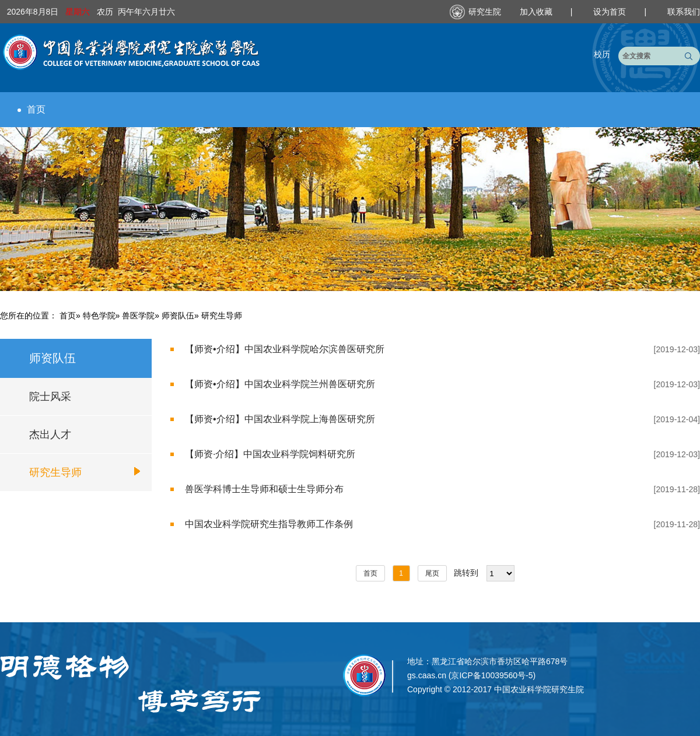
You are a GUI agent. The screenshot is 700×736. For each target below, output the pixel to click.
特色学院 (99, 316)
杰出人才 (50, 434)
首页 (32, 109)
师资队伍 (178, 316)
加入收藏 (537, 12)
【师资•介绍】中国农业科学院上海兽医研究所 (280, 419)
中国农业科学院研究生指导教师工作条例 (269, 524)
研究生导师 (55, 472)
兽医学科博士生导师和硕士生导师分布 (264, 489)
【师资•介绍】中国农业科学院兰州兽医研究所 (280, 384)
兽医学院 (138, 316)
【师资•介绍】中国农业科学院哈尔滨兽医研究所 (285, 349)
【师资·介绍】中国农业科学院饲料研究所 (270, 454)
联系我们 (684, 12)
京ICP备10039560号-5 (492, 675)
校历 (602, 54)
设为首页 (611, 12)
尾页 (432, 573)
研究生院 (485, 12)
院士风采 (50, 397)
